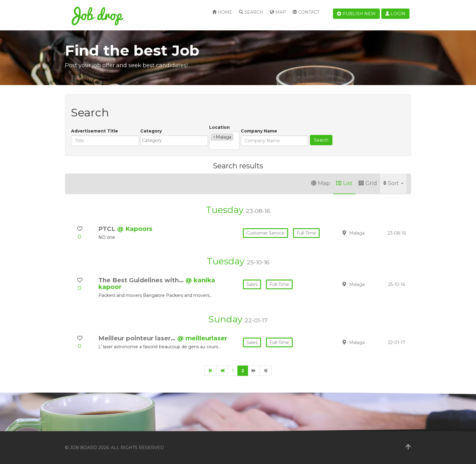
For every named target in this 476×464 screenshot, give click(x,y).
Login (395, 14)
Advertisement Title (95, 131)
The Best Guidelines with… (142, 280)
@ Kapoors (135, 229)
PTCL (108, 229)
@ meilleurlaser (202, 338)
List (344, 183)
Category (151, 131)
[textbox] (176, 140)
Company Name (259, 131)
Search (251, 12)
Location (219, 127)
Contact (306, 12)
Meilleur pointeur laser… (138, 338)
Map (278, 12)
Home (222, 12)
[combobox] (174, 141)
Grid (368, 183)
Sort (393, 183)
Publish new (356, 14)
